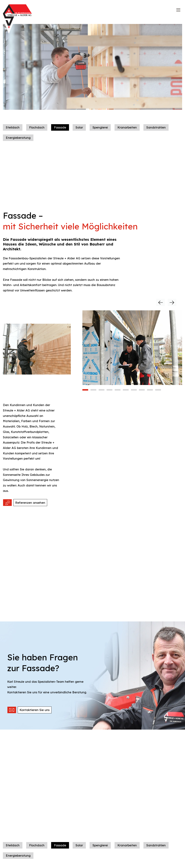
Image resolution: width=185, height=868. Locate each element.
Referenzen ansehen (30, 507)
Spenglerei (100, 132)
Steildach (13, 132)
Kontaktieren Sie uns (35, 715)
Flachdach (37, 132)
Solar (79, 132)
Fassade (60, 132)
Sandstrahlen (156, 132)
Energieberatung (18, 142)
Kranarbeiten (127, 132)
